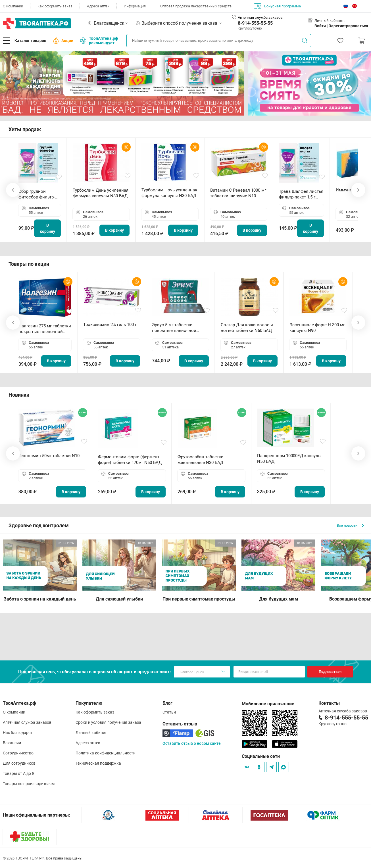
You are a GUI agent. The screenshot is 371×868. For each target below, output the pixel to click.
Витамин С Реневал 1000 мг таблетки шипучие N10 (238, 193)
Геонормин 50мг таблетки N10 (49, 456)
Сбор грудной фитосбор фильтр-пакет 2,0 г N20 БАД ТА (38, 194)
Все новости (350, 525)
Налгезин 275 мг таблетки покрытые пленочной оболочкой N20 (45, 329)
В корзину (47, 228)
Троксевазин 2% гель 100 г (110, 325)
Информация (135, 6)
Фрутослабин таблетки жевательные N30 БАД (201, 460)
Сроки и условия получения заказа (108, 722)
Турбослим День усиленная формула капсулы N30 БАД (101, 193)
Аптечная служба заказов (27, 722)
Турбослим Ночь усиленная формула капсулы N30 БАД (169, 193)
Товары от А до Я (19, 773)
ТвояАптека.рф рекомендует (99, 41)
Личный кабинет (91, 733)
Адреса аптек (98, 6)
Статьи (169, 712)
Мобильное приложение (268, 704)
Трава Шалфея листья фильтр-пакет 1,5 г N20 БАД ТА (301, 194)
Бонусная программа (277, 6)
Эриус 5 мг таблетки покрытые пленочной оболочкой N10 (174, 328)
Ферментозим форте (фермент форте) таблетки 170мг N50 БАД (130, 460)
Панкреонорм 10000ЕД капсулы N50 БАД (289, 459)
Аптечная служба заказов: (260, 17)
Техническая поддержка (98, 763)
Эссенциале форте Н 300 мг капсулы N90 (317, 328)
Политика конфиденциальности (106, 753)
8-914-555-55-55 (255, 23)
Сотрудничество (18, 753)
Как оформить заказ (55, 6)
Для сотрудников (19, 763)
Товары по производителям (29, 784)
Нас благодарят (18, 733)
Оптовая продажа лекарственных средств (196, 6)
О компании (13, 6)
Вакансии (12, 743)
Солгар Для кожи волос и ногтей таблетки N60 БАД (247, 328)
